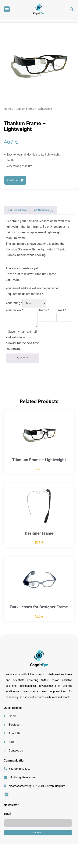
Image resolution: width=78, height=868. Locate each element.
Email (61, 310)
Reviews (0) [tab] (45, 210)
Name (44, 310)
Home (8, 109)
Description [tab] (19, 210)
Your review (14, 310)
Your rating (14, 303)
